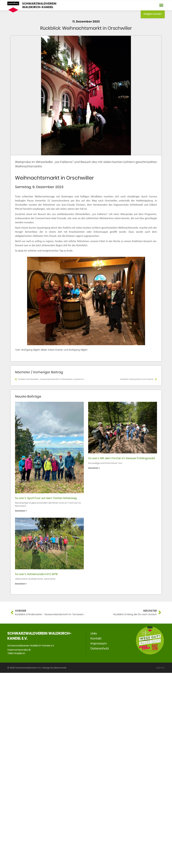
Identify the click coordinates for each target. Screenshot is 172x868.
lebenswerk (60, 668)
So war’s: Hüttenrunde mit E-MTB (36, 574)
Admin (160, 668)
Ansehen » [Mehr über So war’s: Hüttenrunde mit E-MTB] (21, 584)
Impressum (99, 643)
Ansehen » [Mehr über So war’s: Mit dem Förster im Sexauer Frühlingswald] (94, 468)
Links (94, 633)
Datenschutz (100, 648)
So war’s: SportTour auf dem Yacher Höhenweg (46, 498)
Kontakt (96, 638)
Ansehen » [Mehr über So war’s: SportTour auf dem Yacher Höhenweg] (21, 511)
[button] (161, 5)
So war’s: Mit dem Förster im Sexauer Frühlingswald (121, 458)
